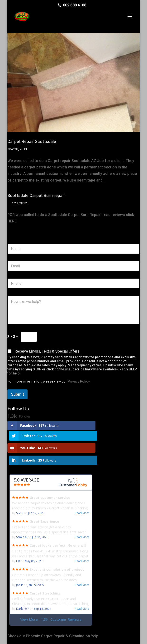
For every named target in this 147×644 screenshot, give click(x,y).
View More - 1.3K (51, 597)
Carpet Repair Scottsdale (32, 141)
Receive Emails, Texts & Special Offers (47, 351)
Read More (82, 491)
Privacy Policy (79, 381)
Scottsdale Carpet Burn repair (36, 195)
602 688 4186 (75, 5)
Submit (17, 394)
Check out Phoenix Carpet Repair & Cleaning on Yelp (53, 613)
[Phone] (73, 283)
